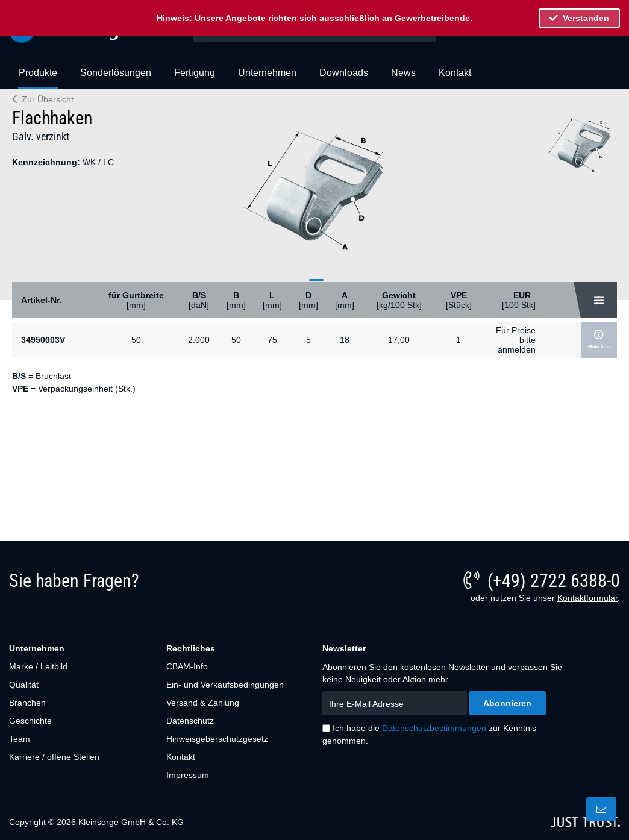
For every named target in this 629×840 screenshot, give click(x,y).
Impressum (188, 775)
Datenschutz (190, 721)
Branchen (27, 703)
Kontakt (181, 757)
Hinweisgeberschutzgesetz (217, 739)
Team (20, 739)
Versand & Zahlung (203, 703)
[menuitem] (38, 78)
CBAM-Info (187, 666)
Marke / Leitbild (38, 666)
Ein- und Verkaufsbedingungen (225, 685)
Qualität (24, 685)
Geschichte (30, 721)
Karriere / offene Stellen (54, 757)
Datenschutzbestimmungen (434, 728)
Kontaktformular (587, 598)
